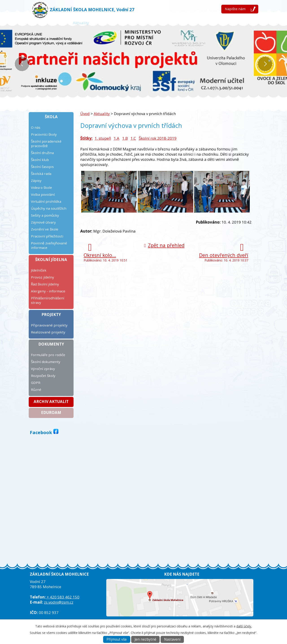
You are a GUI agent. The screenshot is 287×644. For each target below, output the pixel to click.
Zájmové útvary (43, 222)
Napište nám (235, 9)
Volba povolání (43, 194)
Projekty (51, 314)
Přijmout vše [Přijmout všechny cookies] (117, 639)
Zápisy (36, 181)
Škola (51, 117)
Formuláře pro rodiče (48, 355)
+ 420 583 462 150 (63, 597)
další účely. (244, 626)
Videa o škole (41, 187)
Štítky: (86, 138)
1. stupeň (103, 138)
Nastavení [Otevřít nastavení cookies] (172, 639)
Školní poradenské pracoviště (46, 144)
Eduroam (51, 412)
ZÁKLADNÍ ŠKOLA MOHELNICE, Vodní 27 (92, 10)
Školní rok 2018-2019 (158, 138)
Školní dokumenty (46, 362)
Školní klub (40, 160)
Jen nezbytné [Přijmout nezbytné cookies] (145, 639)
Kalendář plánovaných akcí (167, 23)
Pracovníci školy (44, 134)
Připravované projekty (49, 325)
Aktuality (81, 23)
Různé (36, 389)
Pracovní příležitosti (47, 236)
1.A (116, 138)
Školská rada (41, 174)
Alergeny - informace (48, 291)
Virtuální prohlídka (46, 201)
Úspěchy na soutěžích (49, 208)
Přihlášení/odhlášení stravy (48, 300)
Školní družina (42, 153)
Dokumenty (51, 344)
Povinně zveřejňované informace (49, 245)
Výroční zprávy (43, 369)
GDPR (36, 383)
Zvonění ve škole (45, 229)
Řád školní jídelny (45, 284)
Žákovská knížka (116, 23)
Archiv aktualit (51, 401)
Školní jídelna (51, 260)
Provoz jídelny (42, 277)
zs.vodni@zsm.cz (59, 602)
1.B (125, 138)
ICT (206, 23)
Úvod (56, 23)
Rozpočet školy (43, 376)
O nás (36, 127)
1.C (133, 138)
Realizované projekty (48, 332)
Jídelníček (39, 270)
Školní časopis (42, 167)
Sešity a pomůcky (45, 215)
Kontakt (229, 23)
